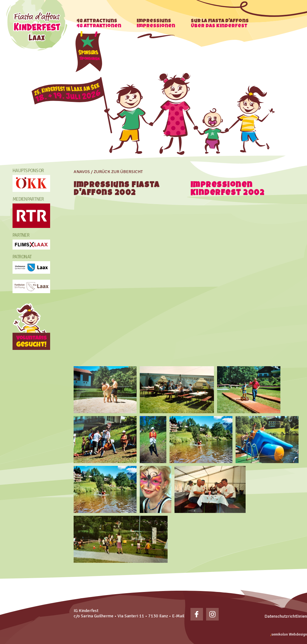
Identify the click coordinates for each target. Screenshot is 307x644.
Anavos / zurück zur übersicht (108, 172)
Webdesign (289, 634)
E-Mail (178, 616)
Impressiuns (156, 24)
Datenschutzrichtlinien (286, 616)
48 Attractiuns (99, 24)
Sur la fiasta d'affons (220, 24)
